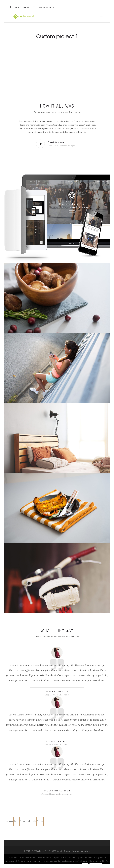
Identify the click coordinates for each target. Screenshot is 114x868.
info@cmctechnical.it (46, 7)
